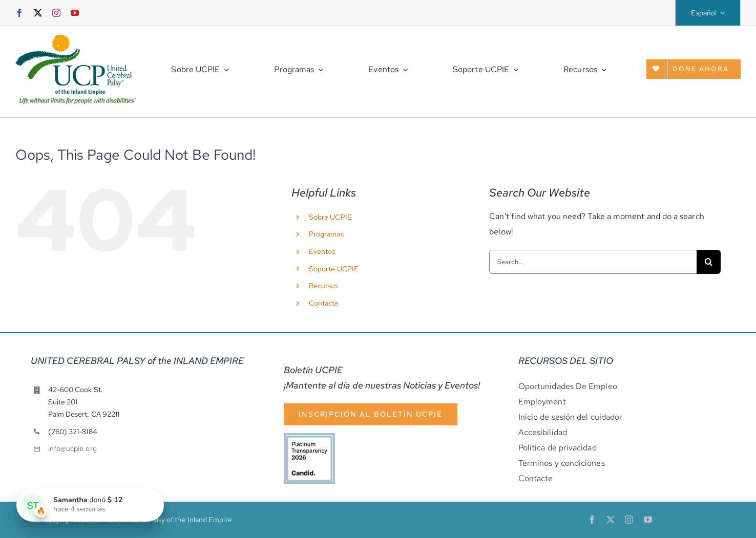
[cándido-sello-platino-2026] (309, 437)
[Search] (709, 262)
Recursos (324, 286)
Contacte (324, 303)
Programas (326, 234)
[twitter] (38, 13)
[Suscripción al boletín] (371, 414)
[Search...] (593, 262)
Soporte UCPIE (334, 269)
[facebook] (19, 13)
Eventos (322, 251)
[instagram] (56, 13)
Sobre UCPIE (330, 217)
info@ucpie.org (72, 448)
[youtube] (75, 13)
